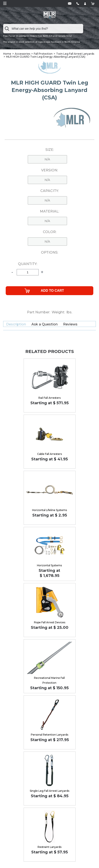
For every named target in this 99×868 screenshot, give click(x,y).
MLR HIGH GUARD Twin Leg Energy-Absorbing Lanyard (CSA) (46, 57)
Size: (50, 150)
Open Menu (5, 3)
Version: (49, 170)
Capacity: (49, 191)
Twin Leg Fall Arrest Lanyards (75, 54)
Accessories (22, 54)
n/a (47, 159)
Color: (50, 232)
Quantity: (28, 264)
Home (7, 54)
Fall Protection (43, 54)
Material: (49, 211)
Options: (49, 253)
